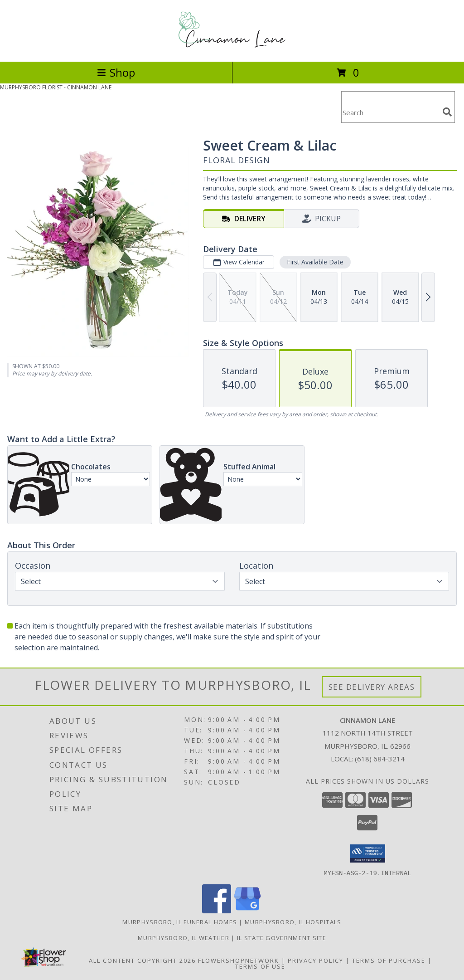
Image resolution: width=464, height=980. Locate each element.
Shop (116, 72)
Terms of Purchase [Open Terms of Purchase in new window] (389, 960)
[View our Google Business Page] (247, 910)
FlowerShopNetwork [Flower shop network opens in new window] (239, 960)
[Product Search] (390, 113)
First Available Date (315, 262)
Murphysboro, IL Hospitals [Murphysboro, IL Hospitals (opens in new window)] (293, 921)
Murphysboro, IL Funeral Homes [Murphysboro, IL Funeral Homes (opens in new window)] (180, 921)
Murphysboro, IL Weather (184, 937)
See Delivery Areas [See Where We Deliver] (372, 687)
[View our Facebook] (217, 910)
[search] (447, 112)
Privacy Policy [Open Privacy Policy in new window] (316, 960)
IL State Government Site (282, 937)
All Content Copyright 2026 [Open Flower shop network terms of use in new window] (142, 960)
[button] (368, 853)
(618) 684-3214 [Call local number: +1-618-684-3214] (380, 759)
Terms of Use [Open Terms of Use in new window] (260, 966)
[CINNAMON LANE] (232, 48)
